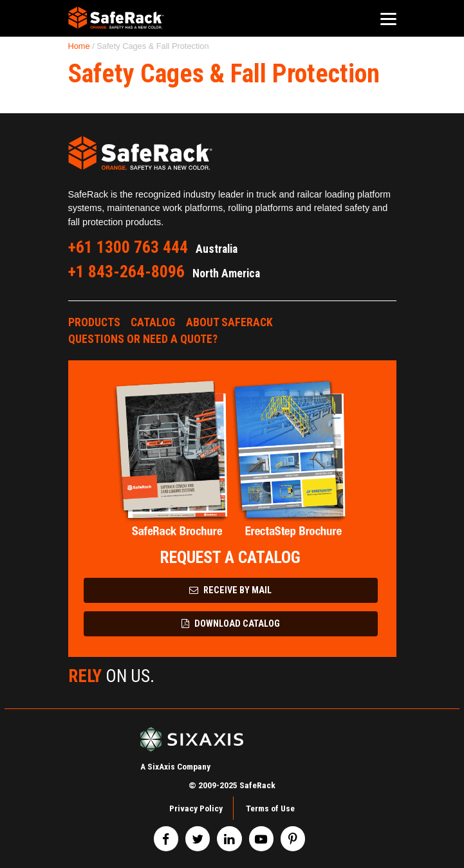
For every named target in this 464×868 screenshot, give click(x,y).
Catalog (153, 322)
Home (79, 46)
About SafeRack (229, 322)
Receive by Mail (230, 590)
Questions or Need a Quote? (143, 339)
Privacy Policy (196, 808)
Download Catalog (231, 624)
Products (94, 322)
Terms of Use (270, 808)
